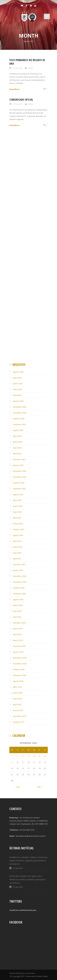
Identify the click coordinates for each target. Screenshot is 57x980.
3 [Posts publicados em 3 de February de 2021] (28, 756)
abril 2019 (17, 634)
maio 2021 (17, 553)
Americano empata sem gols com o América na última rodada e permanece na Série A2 (28, 879)
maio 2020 (17, 611)
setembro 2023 (19, 424)
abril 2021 (17, 559)
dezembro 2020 (20, 576)
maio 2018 (17, 699)
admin (31, 68)
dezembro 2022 (20, 471)
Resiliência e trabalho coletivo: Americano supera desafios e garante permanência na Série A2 (28, 861)
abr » (40, 787)
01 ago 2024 (18, 887)
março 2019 (18, 640)
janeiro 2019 (18, 652)
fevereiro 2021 (19, 564)
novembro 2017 (20, 716)
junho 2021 (18, 547)
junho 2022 (18, 506)
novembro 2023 (20, 413)
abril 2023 (17, 454)
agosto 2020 (18, 599)
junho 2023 (18, 442)
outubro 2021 (19, 529)
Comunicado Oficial (21, 100)
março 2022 (18, 524)
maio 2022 (17, 512)
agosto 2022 (18, 494)
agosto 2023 (18, 430)
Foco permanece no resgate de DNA (27, 62)
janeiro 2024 (18, 401)
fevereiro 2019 (19, 646)
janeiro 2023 (18, 465)
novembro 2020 (20, 582)
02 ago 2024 (18, 868)
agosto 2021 (18, 535)
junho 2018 (18, 693)
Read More (14, 89)
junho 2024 (18, 384)
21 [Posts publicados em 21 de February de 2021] (12, 774)
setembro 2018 (19, 675)
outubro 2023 (19, 419)
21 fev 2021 (18, 104)
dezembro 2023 (20, 407)
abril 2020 (17, 617)
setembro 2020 (19, 594)
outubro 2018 (19, 669)
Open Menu (47, 16)
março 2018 (18, 710)
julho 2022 (17, 500)
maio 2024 (17, 389)
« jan (18, 787)
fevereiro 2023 (19, 459)
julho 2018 (17, 687)
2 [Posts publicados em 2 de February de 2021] (23, 756)
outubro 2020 (19, 588)
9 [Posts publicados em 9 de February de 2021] (23, 762)
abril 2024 (17, 395)
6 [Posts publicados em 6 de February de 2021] (45, 756)
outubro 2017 (19, 722)
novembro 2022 (20, 477)
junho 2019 (18, 629)
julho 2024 (17, 378)
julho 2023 (17, 436)
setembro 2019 (19, 623)
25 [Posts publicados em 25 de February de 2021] (34, 774)
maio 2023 (17, 448)
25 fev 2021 (18, 68)
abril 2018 (17, 704)
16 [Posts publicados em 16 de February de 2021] (23, 768)
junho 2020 (18, 605)
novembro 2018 (20, 664)
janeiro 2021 (18, 570)
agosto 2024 (18, 372)
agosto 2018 (18, 681)
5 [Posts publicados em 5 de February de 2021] (39, 756)
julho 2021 (17, 541)
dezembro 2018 (20, 658)
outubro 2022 (19, 483)
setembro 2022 (19, 489)
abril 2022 (17, 518)
